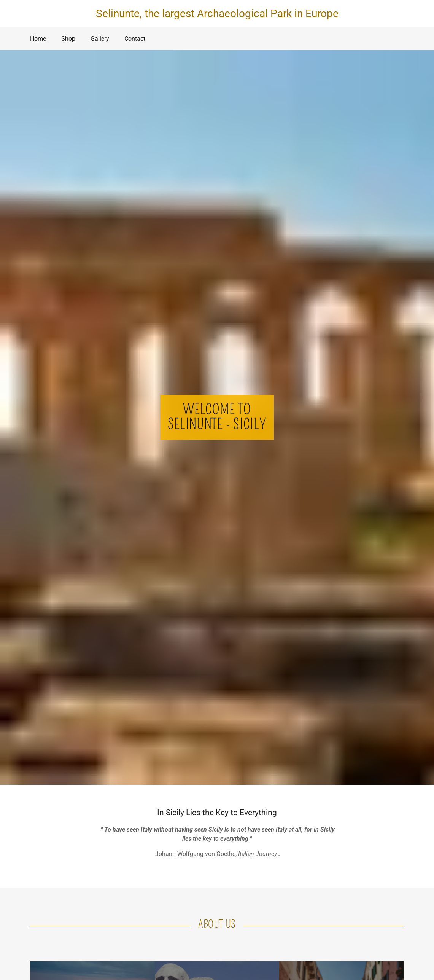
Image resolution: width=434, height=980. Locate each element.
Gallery (100, 39)
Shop (68, 39)
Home (38, 39)
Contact (135, 39)
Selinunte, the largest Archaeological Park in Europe (217, 14)
